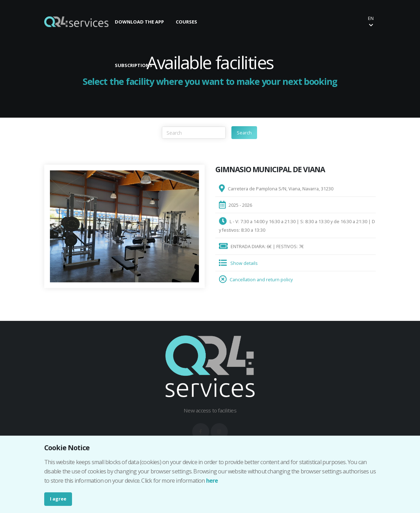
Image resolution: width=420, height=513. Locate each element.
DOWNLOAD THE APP (139, 22)
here (212, 481)
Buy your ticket (335, 22)
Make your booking (274, 22)
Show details (244, 263)
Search (244, 133)
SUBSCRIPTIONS (134, 65)
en (371, 21)
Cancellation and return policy (261, 280)
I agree (58, 499)
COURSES (186, 22)
